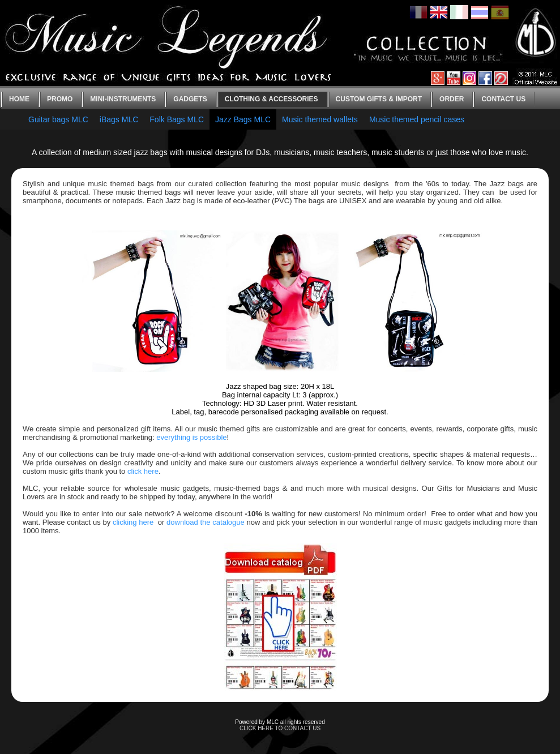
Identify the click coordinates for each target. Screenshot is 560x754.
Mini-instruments (123, 99)
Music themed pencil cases (417, 119)
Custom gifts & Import (379, 99)
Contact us (503, 99)
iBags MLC (119, 119)
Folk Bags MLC (177, 119)
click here (143, 471)
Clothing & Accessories (272, 99)
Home (19, 99)
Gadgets (190, 99)
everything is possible (191, 437)
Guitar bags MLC (58, 119)
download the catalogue (206, 522)
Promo (60, 99)
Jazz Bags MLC (243, 119)
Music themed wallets (320, 119)
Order (452, 99)
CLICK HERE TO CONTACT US (280, 728)
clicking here (133, 522)
